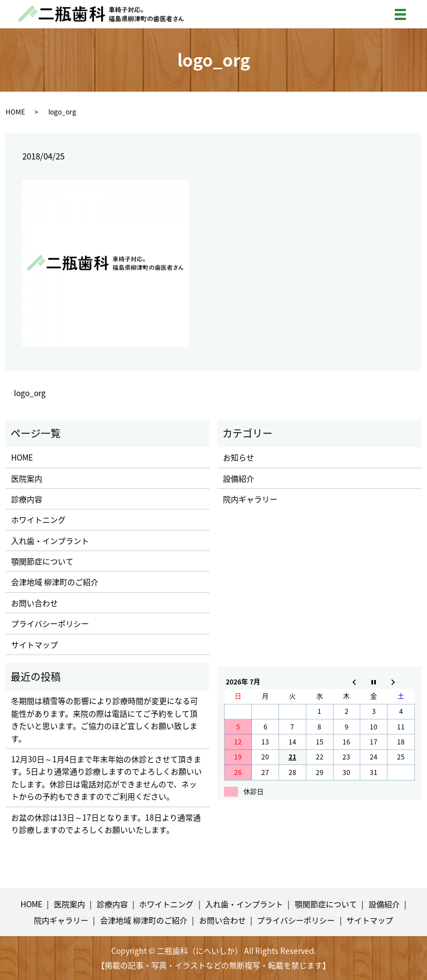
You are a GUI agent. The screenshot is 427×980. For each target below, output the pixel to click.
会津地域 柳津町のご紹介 (55, 582)
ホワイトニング (38, 519)
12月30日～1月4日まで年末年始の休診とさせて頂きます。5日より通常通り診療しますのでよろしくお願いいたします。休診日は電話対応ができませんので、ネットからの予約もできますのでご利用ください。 (106, 777)
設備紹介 (239, 478)
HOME (15, 112)
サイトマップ (34, 644)
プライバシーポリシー (50, 623)
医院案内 (27, 478)
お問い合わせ (34, 603)
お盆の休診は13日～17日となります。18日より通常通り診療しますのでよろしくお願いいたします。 (106, 823)
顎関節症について (42, 561)
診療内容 (27, 499)
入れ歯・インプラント (50, 541)
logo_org (30, 393)
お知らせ (239, 457)
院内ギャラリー (250, 499)
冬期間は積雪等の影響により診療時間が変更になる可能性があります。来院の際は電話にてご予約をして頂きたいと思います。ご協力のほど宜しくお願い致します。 (105, 719)
